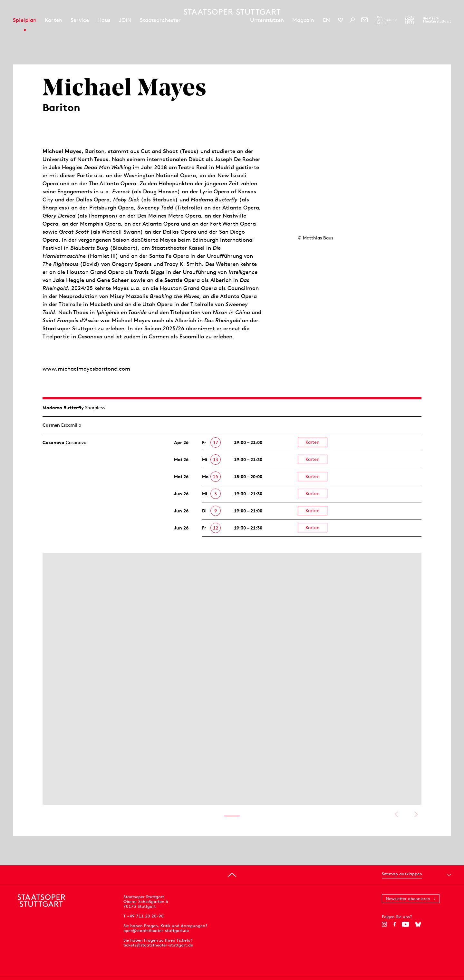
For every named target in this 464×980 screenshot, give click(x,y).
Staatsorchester (160, 20)
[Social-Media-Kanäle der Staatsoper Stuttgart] (341, 20)
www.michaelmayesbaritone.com (86, 369)
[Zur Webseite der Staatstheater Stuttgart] (437, 20)
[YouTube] (406, 924)
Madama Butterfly (63, 408)
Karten (53, 20)
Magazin (303, 20)
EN (326, 20)
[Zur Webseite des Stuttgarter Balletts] (386, 20)
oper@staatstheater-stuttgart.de (156, 931)
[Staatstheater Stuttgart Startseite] (232, 12)
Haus (104, 20)
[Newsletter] (364, 20)
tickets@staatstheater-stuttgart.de (158, 945)
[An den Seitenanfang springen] (232, 875)
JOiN (125, 20)
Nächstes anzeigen (416, 814)
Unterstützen (267, 20)
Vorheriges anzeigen (396, 814)
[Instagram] (385, 924)
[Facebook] (395, 924)
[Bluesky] (418, 924)
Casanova (53, 442)
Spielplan (25, 20)
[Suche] (352, 20)
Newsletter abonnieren (408, 899)
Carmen (51, 425)
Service (80, 20)
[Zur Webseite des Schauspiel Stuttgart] (410, 20)
